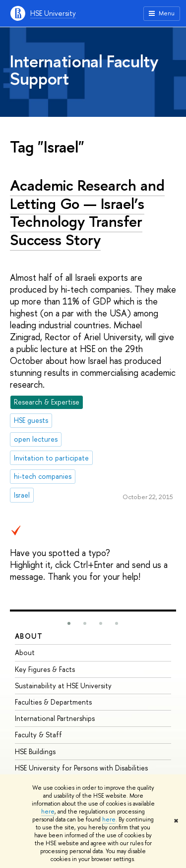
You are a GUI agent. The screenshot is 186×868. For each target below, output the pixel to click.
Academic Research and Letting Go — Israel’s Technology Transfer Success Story (87, 212)
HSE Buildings (35, 751)
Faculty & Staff (38, 735)
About (29, 636)
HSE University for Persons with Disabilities (81, 768)
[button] (69, 623)
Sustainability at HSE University (63, 686)
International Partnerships (55, 718)
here (48, 812)
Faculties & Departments (53, 702)
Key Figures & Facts (45, 669)
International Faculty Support (84, 70)
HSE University (53, 13)
